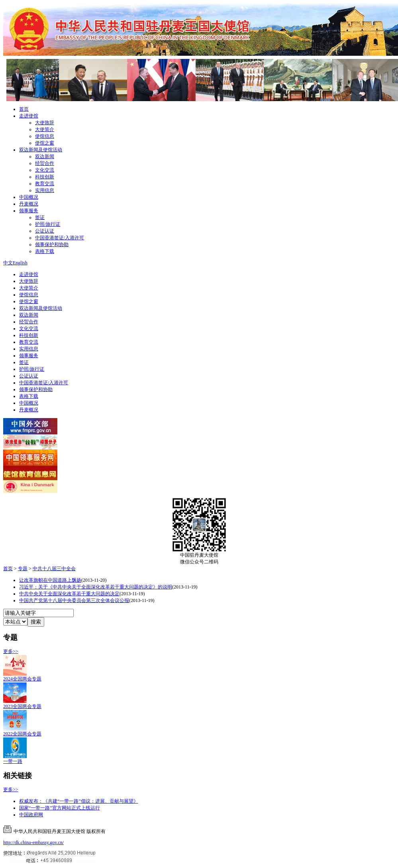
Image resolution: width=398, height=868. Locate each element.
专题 (23, 569)
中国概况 (29, 197)
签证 (40, 217)
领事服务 (29, 211)
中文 (8, 263)
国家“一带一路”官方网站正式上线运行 (60, 808)
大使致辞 (45, 123)
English (20, 263)
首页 (24, 109)
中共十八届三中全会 (54, 569)
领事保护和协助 (52, 244)
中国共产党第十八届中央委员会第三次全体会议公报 (74, 600)
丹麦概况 (29, 204)
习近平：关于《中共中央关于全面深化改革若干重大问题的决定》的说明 (96, 587)
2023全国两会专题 (22, 706)
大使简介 (45, 129)
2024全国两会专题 (22, 679)
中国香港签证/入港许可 (60, 238)
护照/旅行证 (48, 224)
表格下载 (45, 251)
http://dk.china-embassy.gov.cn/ (33, 843)
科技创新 (45, 177)
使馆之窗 (45, 143)
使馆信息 (45, 136)
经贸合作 (45, 163)
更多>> (11, 651)
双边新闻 (45, 156)
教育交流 (45, 184)
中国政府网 (31, 815)
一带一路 (13, 761)
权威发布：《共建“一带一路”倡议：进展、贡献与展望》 (79, 801)
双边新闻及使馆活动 (41, 150)
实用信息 (45, 190)
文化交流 (45, 170)
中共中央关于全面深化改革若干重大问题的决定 (69, 594)
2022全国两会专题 (22, 734)
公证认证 (45, 231)
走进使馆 (29, 116)
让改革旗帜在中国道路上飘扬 (50, 580)
